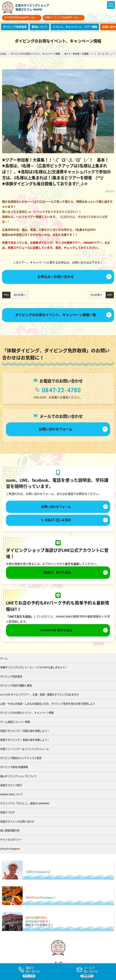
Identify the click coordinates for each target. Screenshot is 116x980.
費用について (42, 27)
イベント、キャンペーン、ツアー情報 (79, 27)
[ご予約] (87, 972)
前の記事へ (19, 295)
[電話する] (29, 972)
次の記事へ (97, 295)
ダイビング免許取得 (16, 27)
